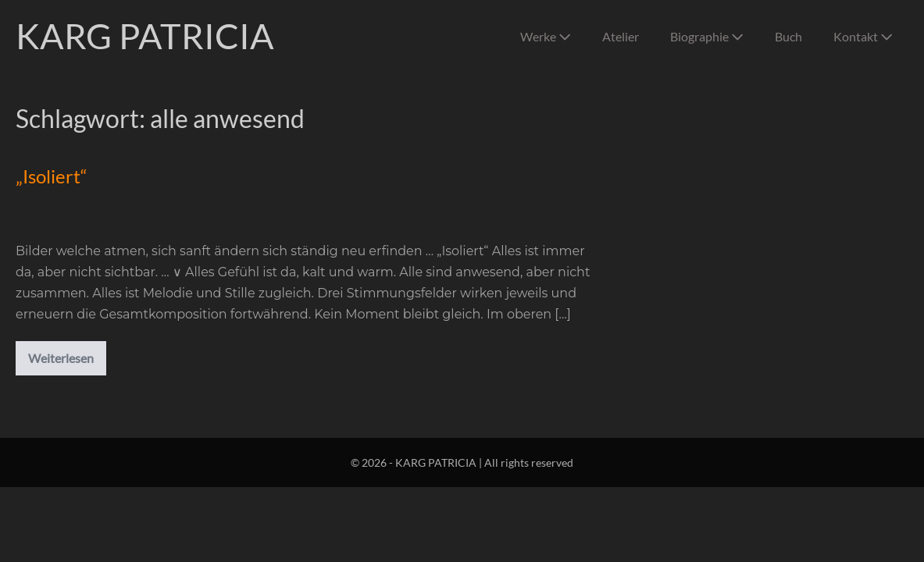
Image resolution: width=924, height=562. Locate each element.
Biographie (707, 36)
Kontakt (863, 36)
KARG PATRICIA (145, 36)
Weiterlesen (67, 361)
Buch (788, 36)
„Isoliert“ (52, 176)
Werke (546, 36)
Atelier (621, 36)
